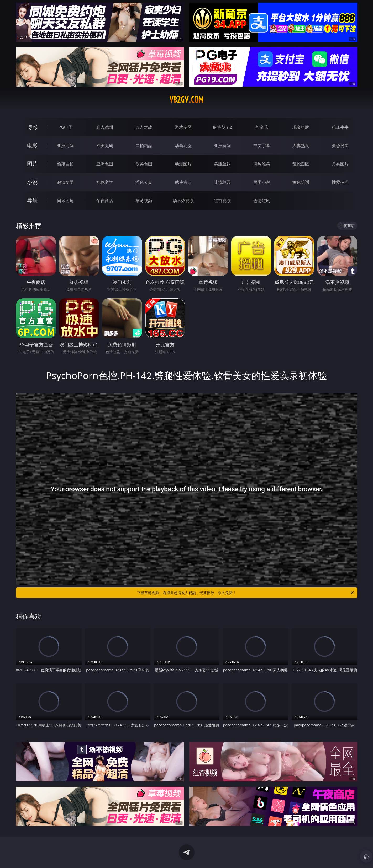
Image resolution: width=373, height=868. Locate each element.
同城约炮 (65, 201)
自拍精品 (144, 145)
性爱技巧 (340, 182)
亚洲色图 (105, 164)
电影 (32, 145)
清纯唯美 (262, 164)
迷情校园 (222, 182)
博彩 (32, 127)
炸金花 (262, 127)
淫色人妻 (144, 182)
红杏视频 (222, 201)
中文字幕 (262, 145)
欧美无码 (105, 145)
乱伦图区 (301, 164)
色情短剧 (262, 201)
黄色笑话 (301, 182)
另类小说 (262, 182)
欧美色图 (144, 164)
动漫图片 (183, 164)
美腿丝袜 (222, 164)
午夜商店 (105, 201)
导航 (32, 200)
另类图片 (340, 164)
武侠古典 (183, 182)
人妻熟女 (301, 145)
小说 (32, 182)
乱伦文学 (105, 182)
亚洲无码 (65, 145)
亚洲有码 (222, 145)
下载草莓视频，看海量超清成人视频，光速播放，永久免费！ (246, 593)
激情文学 (65, 182)
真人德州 (105, 127)
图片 (32, 164)
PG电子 (65, 127)
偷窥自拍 (65, 164)
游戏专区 (183, 127)
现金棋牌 (301, 127)
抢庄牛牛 (340, 127)
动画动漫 (183, 145)
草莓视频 (144, 201)
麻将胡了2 (222, 127)
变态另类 (340, 145)
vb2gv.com (186, 100)
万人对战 (144, 127)
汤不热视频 (183, 201)
